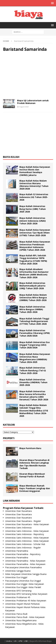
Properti (9, 438)
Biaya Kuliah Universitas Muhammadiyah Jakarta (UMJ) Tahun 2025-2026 (32, 286)
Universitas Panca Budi (16, 614)
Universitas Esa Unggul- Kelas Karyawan (25, 584)
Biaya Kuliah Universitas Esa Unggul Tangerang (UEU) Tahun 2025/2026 (34, 345)
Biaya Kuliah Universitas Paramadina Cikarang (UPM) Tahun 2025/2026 (35, 333)
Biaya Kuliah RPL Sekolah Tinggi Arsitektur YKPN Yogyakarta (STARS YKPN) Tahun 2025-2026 (33, 260)
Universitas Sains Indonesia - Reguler (23, 548)
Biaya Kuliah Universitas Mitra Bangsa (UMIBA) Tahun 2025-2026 (32, 309)
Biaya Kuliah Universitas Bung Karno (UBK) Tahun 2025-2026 (33, 209)
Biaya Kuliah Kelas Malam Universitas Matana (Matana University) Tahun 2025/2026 (34, 185)
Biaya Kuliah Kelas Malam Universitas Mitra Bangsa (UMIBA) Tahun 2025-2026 (33, 297)
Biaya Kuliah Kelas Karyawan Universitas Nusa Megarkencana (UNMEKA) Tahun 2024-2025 (35, 358)
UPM (20, 641)
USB (26, 641)
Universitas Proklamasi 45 (18, 597)
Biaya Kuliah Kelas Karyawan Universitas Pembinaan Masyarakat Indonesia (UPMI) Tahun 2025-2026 (35, 246)
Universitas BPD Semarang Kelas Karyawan (26, 594)
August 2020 (24, 107)
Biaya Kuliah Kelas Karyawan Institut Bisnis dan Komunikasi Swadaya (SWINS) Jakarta (35, 171)
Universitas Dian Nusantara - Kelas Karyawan (27, 524)
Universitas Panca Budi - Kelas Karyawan (25, 617)
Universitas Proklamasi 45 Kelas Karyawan (26, 601)
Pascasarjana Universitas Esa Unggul (23, 581)
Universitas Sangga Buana (18, 571)
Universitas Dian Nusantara (18, 511)
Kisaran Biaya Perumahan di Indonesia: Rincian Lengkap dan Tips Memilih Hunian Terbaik (34, 464)
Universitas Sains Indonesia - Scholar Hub (25, 544)
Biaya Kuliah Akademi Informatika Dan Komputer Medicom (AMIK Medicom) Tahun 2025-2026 (34, 273)
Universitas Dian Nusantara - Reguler (23, 521)
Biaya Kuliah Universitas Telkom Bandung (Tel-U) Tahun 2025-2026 (33, 370)
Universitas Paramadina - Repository (23, 554)
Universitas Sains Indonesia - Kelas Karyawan (27, 531)
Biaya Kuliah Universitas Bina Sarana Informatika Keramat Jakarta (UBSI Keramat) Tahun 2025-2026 (34, 395)
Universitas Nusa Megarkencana (21, 620)
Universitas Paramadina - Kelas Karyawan (25, 561)
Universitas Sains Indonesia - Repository (25, 534)
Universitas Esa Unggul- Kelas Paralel (23, 587)
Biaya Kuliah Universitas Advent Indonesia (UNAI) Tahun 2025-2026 (33, 221)
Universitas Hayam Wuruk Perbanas (22, 604)
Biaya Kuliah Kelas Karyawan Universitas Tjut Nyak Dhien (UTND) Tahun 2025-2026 (35, 233)
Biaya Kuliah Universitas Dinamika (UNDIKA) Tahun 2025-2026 (33, 382)
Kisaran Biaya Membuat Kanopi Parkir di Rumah (32, 475)
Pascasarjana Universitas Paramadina (23, 567)
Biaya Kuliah (11, 157)
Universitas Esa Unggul (16, 577)
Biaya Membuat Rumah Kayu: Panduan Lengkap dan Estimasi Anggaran (35, 488)
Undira (9, 641)
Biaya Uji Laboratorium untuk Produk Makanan (33, 102)
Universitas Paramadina (17, 551)
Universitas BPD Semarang (18, 591)
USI (15, 641)
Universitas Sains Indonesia (18, 528)
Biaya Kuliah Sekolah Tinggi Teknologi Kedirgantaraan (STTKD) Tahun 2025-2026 (34, 321)
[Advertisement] (28, 76)
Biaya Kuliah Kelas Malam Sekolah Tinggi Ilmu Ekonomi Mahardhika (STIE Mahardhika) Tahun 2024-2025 (34, 411)
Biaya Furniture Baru (30, 448)
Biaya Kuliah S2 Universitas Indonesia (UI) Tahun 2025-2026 (34, 197)
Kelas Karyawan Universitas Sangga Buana (26, 574)
